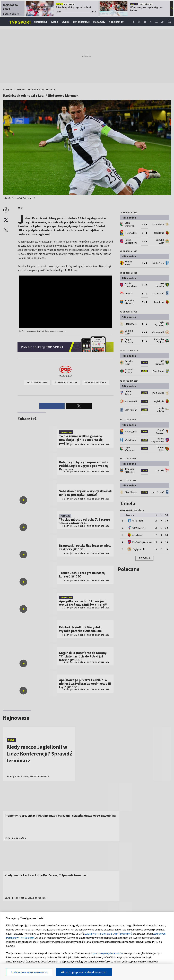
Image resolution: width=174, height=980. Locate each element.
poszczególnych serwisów (108, 953)
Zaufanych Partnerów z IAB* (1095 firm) (108, 933)
